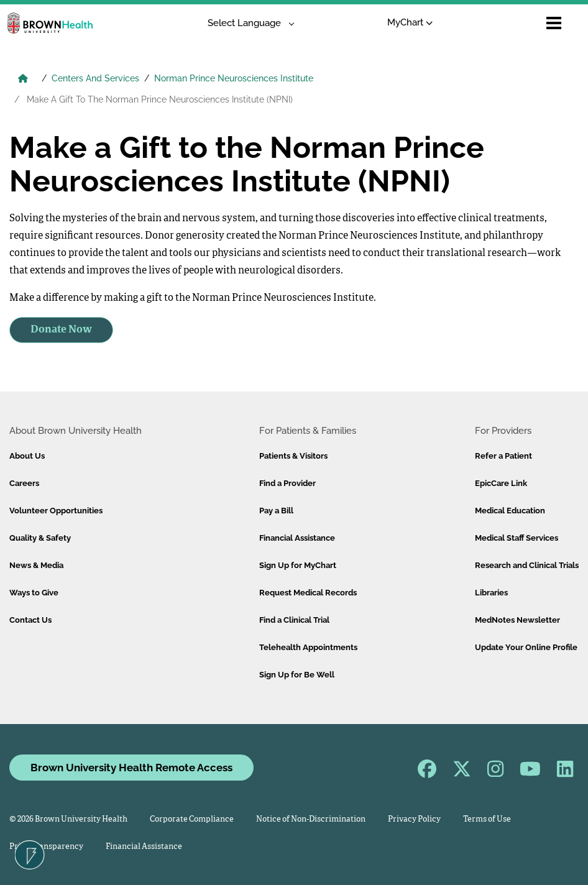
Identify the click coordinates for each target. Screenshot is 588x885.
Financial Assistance (297, 538)
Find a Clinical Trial (294, 620)
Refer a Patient (503, 456)
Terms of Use (487, 819)
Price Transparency (46, 847)
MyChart (410, 22)
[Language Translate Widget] (246, 23)
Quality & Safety (40, 538)
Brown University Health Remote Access (131, 768)
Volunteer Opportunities (56, 511)
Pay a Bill (276, 511)
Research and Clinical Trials (527, 565)
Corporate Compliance (192, 819)
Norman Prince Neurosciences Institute (234, 78)
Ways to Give (34, 593)
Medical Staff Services (517, 538)
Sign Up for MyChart (298, 565)
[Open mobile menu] (554, 23)
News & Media (36, 565)
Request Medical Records (308, 593)
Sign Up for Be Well (297, 675)
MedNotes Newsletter (517, 620)
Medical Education (510, 511)
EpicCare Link (501, 483)
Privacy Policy (414, 819)
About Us (27, 456)
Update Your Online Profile (526, 647)
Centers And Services (95, 78)
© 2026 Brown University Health (68, 819)
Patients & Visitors (293, 456)
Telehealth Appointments (308, 647)
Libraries (491, 593)
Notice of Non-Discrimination (311, 819)
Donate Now (61, 330)
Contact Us (30, 620)
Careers (24, 483)
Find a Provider (287, 483)
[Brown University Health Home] (23, 80)
